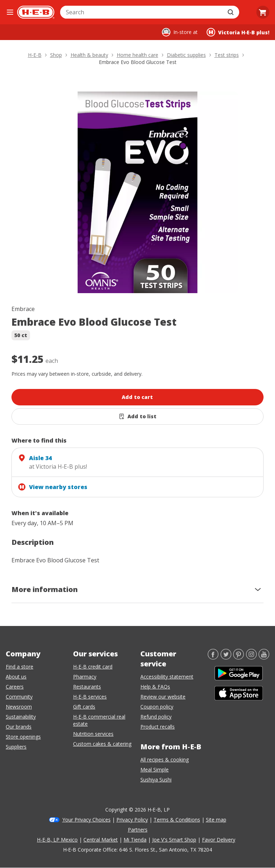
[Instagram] (251, 657)
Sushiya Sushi (156, 780)
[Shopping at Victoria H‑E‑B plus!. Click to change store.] (238, 32)
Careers (15, 687)
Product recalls (158, 727)
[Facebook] (213, 657)
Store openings (23, 737)
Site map (216, 820)
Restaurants (87, 687)
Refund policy (156, 717)
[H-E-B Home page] (36, 12)
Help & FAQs (155, 687)
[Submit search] (231, 12)
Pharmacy (85, 677)
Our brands (19, 727)
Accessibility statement (167, 677)
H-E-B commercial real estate (99, 720)
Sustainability (21, 717)
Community (19, 697)
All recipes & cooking (165, 759)
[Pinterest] (238, 657)
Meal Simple (155, 770)
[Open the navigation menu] (10, 12)
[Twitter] (226, 657)
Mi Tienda (135, 840)
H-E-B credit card (93, 667)
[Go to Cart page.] (263, 12)
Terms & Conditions (177, 820)
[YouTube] (264, 657)
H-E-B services (90, 697)
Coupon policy (157, 707)
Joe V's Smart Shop (174, 840)
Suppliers (16, 747)
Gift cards (84, 707)
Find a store (20, 667)
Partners (138, 830)
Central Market (101, 840)
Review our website (163, 697)
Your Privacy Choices (86, 820)
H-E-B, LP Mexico (57, 840)
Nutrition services (93, 734)
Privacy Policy (132, 820)
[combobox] (142, 12)
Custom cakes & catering (102, 744)
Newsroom (19, 707)
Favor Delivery (219, 840)
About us (16, 677)
